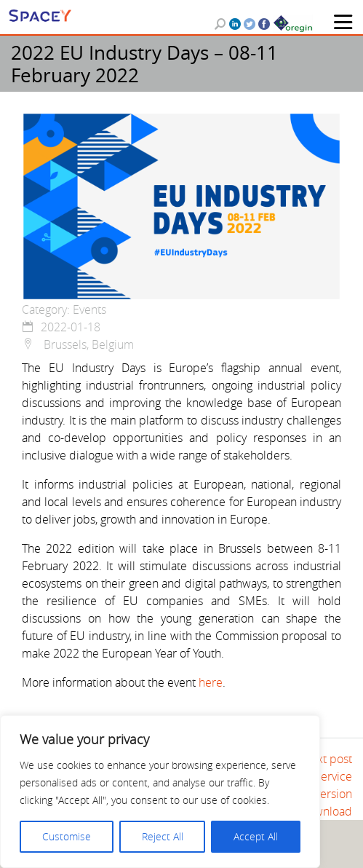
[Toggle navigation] (343, 22)
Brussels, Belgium (78, 344)
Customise (67, 836)
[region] (160, 792)
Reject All (163, 836)
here (211, 682)
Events (89, 309)
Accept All (256, 836)
